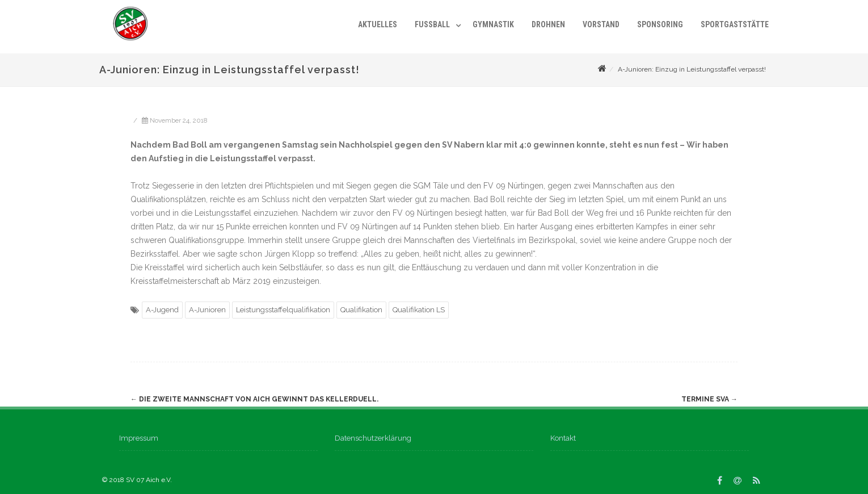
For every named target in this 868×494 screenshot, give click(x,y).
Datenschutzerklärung (373, 438)
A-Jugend (162, 310)
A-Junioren (207, 310)
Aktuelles (378, 24)
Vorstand (601, 24)
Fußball (432, 24)
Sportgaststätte (735, 24)
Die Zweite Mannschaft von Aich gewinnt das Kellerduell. (254, 399)
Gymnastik (493, 24)
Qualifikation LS (419, 310)
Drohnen (548, 24)
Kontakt (563, 438)
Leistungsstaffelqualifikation (283, 310)
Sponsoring (660, 24)
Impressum (139, 438)
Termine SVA (709, 399)
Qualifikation (361, 310)
